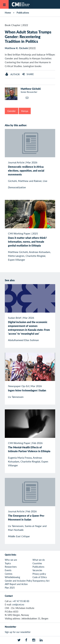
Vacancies (37, 570)
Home (8, 13)
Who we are (11, 560)
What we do (39, 560)
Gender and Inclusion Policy (18, 581)
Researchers (11, 567)
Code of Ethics (40, 577)
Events (8, 570)
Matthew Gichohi (31, 89)
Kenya (25, 111)
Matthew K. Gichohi (16, 48)
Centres (9, 574)
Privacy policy (39, 574)
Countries (37, 563)
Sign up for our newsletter (18, 632)
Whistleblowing (12, 577)
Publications (23, 13)
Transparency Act (41, 581)
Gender (12, 111)
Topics (8, 563)
